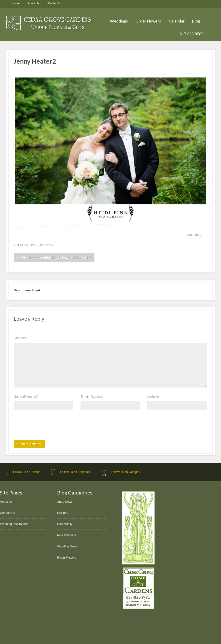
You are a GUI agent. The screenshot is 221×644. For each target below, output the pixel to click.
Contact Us (55, 3)
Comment (22, 338)
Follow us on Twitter (27, 472)
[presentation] (48, 426)
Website (153, 397)
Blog (196, 21)
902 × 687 (37, 245)
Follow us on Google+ (126, 472)
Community (65, 524)
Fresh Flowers (67, 558)
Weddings (119, 21)
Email (93, 397)
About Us (33, 3)
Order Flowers (148, 21)
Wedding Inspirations (14, 524)
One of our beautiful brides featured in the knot (54, 257)
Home (15, 3)
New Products (67, 535)
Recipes (63, 513)
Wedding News (67, 546)
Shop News (65, 502)
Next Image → (197, 235)
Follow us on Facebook (76, 472)
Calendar (177, 21)
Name (26, 397)
